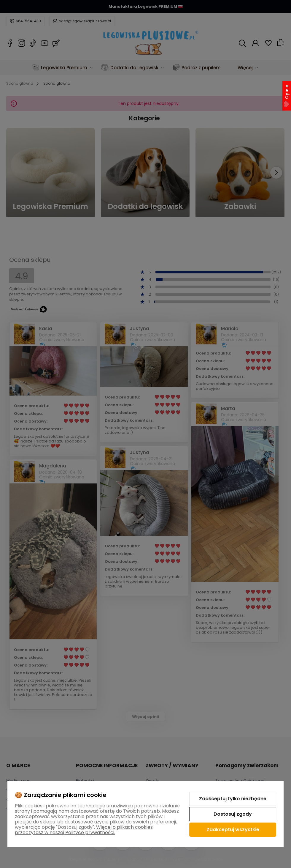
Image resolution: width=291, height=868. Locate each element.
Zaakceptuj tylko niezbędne (233, 799)
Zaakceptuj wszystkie (233, 830)
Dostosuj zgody (233, 814)
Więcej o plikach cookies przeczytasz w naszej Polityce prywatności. (84, 830)
